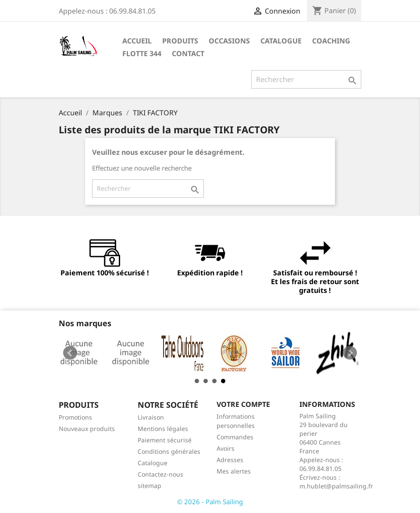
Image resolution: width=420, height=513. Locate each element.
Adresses (230, 460)
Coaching (331, 41)
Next (350, 353)
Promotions (75, 417)
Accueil (137, 41)
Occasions (229, 41)
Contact (188, 53)
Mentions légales (163, 429)
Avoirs (226, 448)
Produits (180, 41)
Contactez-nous (160, 474)
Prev (70, 353)
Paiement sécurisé (165, 440)
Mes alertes (234, 471)
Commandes (235, 437)
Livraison (151, 417)
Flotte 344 (142, 53)
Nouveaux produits (87, 429)
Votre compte (243, 404)
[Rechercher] (306, 79)
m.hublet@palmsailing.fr (336, 486)
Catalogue (281, 41)
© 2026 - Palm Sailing (210, 502)
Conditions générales (169, 451)
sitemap (149, 486)
